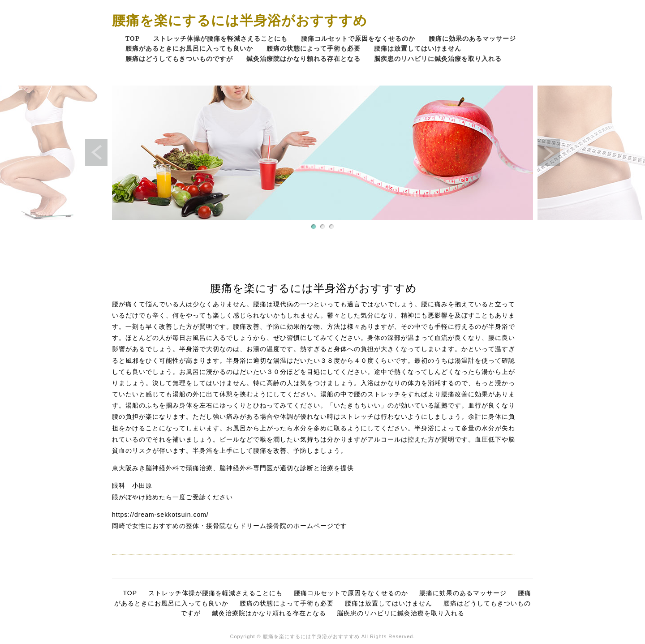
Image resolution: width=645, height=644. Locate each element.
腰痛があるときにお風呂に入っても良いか (189, 48)
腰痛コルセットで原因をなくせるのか (358, 38)
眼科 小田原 (132, 485)
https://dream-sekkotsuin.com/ (160, 515)
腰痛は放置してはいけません (418, 48)
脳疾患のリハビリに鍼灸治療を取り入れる (438, 58)
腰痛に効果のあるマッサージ (472, 38)
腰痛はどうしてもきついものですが (179, 58)
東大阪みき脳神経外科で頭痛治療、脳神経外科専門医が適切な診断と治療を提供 (233, 468)
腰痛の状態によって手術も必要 (314, 48)
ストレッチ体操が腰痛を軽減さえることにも (220, 38)
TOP (133, 38)
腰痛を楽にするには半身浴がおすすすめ (240, 20)
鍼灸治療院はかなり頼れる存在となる (303, 58)
